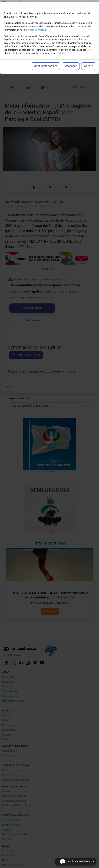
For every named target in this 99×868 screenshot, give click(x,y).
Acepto (89, 66)
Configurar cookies (46, 66)
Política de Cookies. (38, 30)
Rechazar (71, 66)
